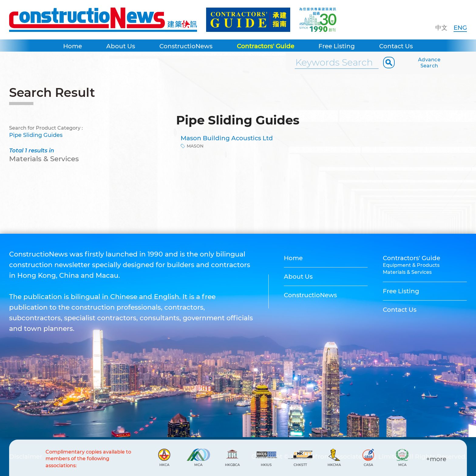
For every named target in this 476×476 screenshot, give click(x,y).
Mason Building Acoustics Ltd (227, 138)
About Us (121, 46)
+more (436, 459)
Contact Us (396, 46)
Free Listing (337, 46)
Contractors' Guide (265, 46)
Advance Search (429, 63)
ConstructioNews (186, 46)
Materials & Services (407, 272)
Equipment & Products (411, 265)
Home (73, 46)
